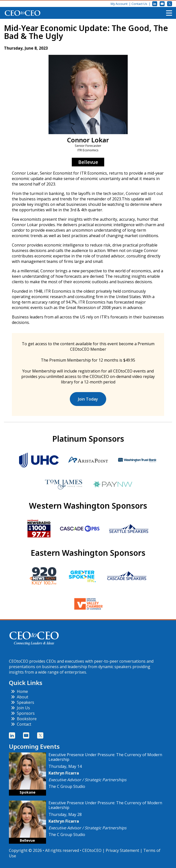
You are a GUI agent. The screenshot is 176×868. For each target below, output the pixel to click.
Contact (21, 724)
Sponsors (23, 713)
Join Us (20, 708)
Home (19, 691)
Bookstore (24, 719)
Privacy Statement (122, 850)
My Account (119, 4)
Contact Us (139, 4)
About (20, 697)
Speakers (23, 702)
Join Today (88, 399)
